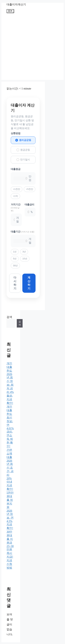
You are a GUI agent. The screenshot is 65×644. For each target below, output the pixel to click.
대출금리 (29, 204)
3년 (24, 252)
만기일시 (23, 160)
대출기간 (23, 232)
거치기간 (16, 208)
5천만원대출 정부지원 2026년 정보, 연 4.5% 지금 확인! (10, 510)
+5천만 (30, 189)
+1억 (15, 196)
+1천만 (17, 189)
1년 (15, 252)
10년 (25, 259)
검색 (9, 317)
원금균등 (23, 150)
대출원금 (16, 169)
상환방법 (16, 133)
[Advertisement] (32, 47)
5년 (15, 259)
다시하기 (15, 283)
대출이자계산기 (16, 4)
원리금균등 (23, 140)
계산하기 (29, 283)
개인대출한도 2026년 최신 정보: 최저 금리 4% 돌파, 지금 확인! (10, 383)
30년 (15, 266)
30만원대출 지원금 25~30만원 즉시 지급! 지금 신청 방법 (10, 550)
